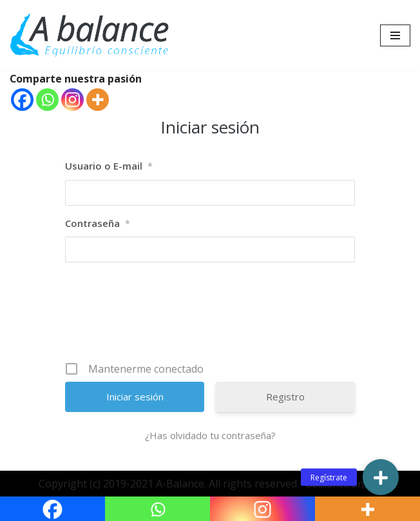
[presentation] (211, 317)
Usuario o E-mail (109, 167)
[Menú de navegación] (395, 35)
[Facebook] (22, 100)
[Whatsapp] (47, 100)
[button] (381, 477)
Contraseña (98, 224)
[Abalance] (90, 35)
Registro (285, 397)
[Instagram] (72, 100)
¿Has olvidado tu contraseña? (210, 436)
